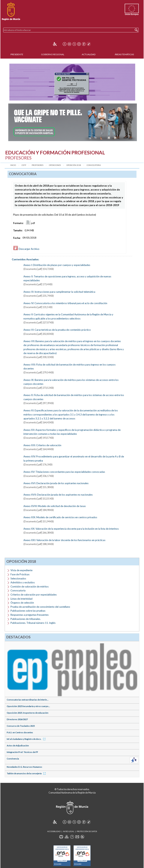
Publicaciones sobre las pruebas (28, 611)
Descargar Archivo (26, 249)
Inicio (13, 165)
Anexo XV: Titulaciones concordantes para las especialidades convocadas (64, 472)
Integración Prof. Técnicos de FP (22, 752)
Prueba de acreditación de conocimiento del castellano (40, 607)
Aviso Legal (69, 831)
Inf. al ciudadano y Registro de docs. (27, 739)
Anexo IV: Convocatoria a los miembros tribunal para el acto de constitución (65, 303)
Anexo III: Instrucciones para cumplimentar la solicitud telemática (59, 292)
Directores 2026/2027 (17, 719)
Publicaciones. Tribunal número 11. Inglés (33, 623)
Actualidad (89, 54)
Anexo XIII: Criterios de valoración (42, 445)
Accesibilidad (54, 831)
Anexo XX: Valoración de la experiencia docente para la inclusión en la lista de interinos (71, 529)
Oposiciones (55, 165)
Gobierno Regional (53, 54)
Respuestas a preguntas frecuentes (30, 615)
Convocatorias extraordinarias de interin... (28, 700)
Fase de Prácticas (20, 574)
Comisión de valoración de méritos (30, 587)
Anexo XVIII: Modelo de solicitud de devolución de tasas (55, 506)
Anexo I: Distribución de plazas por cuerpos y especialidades (57, 265)
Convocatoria (94, 165)
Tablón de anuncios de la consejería (27, 773)
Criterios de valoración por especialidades (34, 595)
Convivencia (13, 759)
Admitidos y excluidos (23, 582)
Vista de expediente (21, 570)
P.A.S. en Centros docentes (20, 732)
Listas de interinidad (21, 599)
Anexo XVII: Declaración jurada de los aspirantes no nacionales (58, 495)
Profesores (37, 165)
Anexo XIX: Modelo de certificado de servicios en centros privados (60, 517)
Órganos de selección (22, 603)
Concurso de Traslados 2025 (21, 726)
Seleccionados (18, 578)
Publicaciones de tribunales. (26, 619)
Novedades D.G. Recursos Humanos (24, 767)
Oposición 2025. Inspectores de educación (28, 713)
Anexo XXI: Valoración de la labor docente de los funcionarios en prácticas (64, 540)
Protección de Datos (87, 831)
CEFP (24, 165)
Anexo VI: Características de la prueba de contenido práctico (57, 330)
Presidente (17, 54)
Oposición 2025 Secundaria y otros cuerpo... (28, 706)
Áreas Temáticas (124, 54)
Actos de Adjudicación (18, 746)
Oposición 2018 (74, 165)
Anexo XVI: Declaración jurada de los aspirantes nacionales (56, 483)
